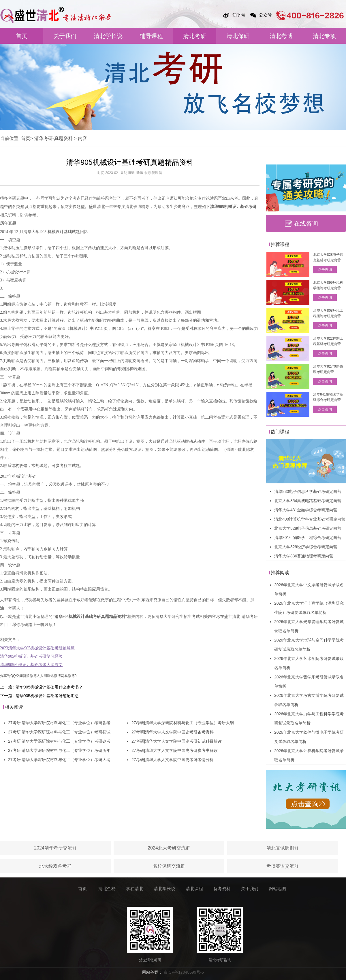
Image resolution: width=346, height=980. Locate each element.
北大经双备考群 (55, 866)
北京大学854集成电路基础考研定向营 (308, 501)
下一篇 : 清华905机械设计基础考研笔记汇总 (39, 696)
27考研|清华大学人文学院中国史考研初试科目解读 (177, 741)
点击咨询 (325, 270)
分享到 (5, 676)
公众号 (265, 15)
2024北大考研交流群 (169, 848)
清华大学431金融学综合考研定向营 (306, 510)
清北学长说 (108, 36)
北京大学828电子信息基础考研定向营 (308, 528)
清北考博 (281, 36)
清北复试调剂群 (283, 848)
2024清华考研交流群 (55, 848)
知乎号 (239, 15)
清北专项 (324, 36)
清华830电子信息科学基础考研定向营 (308, 491)
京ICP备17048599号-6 (184, 972)
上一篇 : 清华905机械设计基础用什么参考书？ (41, 687)
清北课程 (194, 889)
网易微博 (68, 676)
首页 (22, 36)
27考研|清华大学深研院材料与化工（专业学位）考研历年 (59, 750)
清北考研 (195, 36)
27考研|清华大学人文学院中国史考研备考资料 (173, 732)
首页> (27, 138)
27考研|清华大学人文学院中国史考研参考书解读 (175, 750)
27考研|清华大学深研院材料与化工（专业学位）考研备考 (59, 723)
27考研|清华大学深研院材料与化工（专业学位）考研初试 (59, 732)
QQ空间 (17, 676)
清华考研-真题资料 (53, 138)
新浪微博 (30, 676)
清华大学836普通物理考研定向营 (304, 556)
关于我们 (65, 36)
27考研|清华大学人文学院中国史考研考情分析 (173, 760)
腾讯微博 (54, 676)
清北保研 (238, 36)
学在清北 (135, 889)
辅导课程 (151, 36)
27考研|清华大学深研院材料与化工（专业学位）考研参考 (59, 741)
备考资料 (222, 889)
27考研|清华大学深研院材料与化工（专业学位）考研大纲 (59, 760)
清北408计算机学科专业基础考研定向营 (310, 519)
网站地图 (277, 889)
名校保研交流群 (169, 866)
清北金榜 (107, 889)
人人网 (42, 676)
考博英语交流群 (283, 866)
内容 (82, 138)
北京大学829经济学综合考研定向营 (306, 547)
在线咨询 (306, 223)
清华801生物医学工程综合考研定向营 (308, 538)
